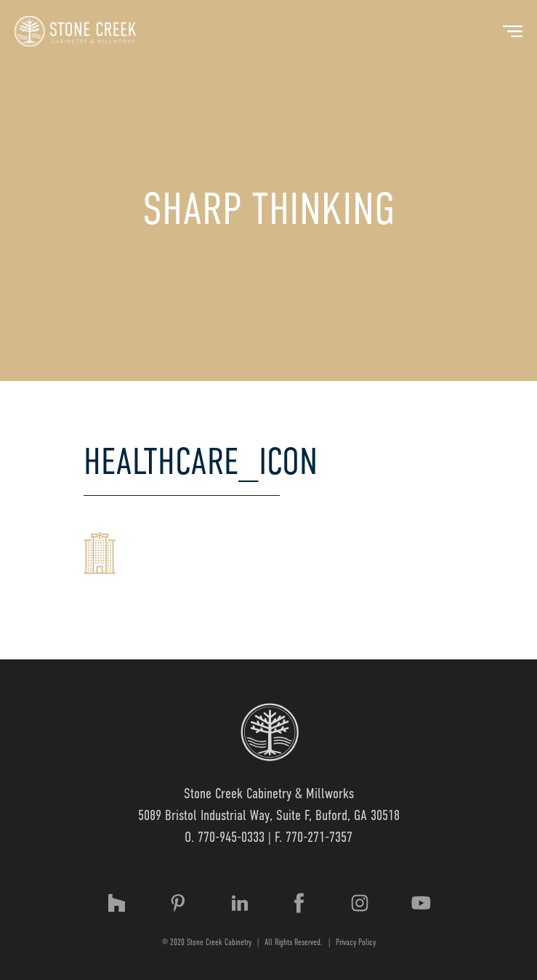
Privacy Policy (356, 942)
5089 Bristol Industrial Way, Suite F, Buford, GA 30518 (269, 815)
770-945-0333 (231, 837)
